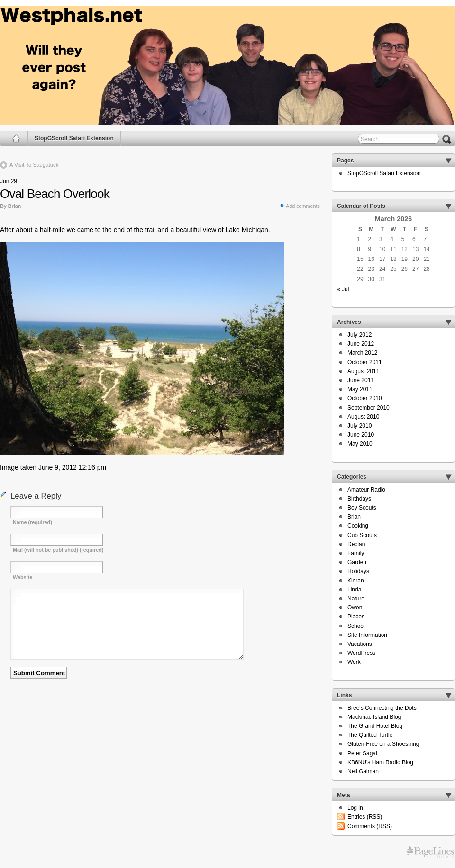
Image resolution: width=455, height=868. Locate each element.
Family (356, 553)
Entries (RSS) (365, 817)
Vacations (360, 644)
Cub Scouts (362, 535)
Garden (357, 562)
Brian (354, 517)
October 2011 (365, 362)
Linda (354, 590)
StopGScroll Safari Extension (74, 138)
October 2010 (365, 398)
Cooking (358, 526)
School (356, 626)
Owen (355, 608)
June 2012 (361, 344)
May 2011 (360, 389)
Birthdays (359, 499)
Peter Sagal (362, 753)
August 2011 (363, 371)
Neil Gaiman (363, 771)
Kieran (356, 581)
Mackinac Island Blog (374, 717)
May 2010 (360, 444)
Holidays (358, 571)
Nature (356, 599)
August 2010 (363, 417)
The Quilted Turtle (370, 735)
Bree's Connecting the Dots (382, 708)
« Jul (343, 289)
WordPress (361, 653)
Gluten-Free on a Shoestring (383, 744)
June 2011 (361, 380)
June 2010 (361, 435)
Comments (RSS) (370, 826)
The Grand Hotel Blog (375, 726)
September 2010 (369, 408)
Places (356, 617)
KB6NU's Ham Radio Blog (380, 762)
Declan (356, 544)
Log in (355, 808)
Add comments (303, 206)
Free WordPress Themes (430, 852)
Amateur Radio (366, 490)
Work (354, 662)
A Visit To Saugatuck (34, 165)
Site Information (367, 635)
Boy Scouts (362, 508)
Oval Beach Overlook (55, 194)
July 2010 (359, 426)
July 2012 (359, 335)
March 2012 (362, 353)
